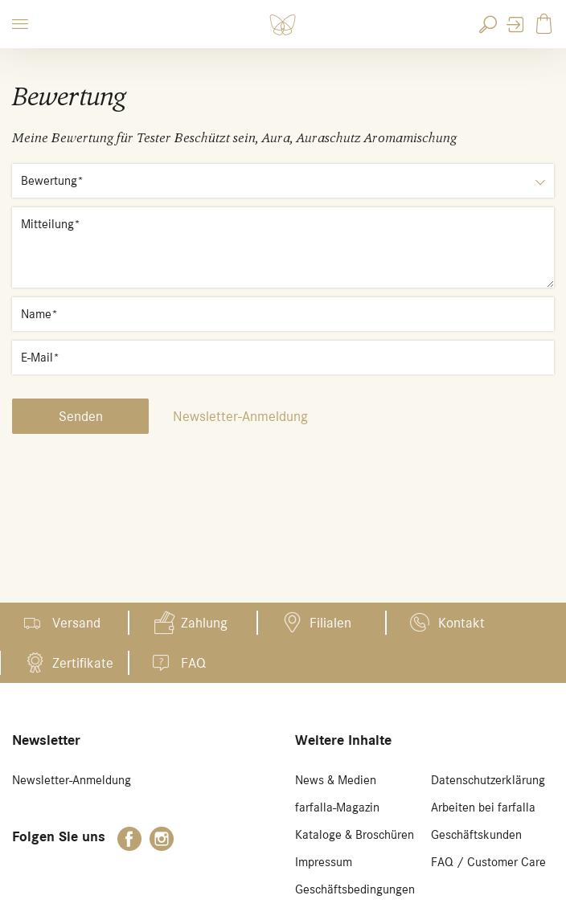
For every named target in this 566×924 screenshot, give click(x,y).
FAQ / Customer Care (488, 862)
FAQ (193, 663)
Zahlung (204, 623)
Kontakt (461, 623)
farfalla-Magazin (337, 807)
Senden (81, 416)
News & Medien (336, 780)
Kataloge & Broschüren (355, 835)
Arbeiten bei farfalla (483, 807)
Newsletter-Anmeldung (240, 416)
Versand (76, 623)
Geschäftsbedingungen (355, 889)
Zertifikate (83, 663)
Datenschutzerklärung (488, 780)
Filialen (330, 623)
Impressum (324, 862)
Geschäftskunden (476, 835)
